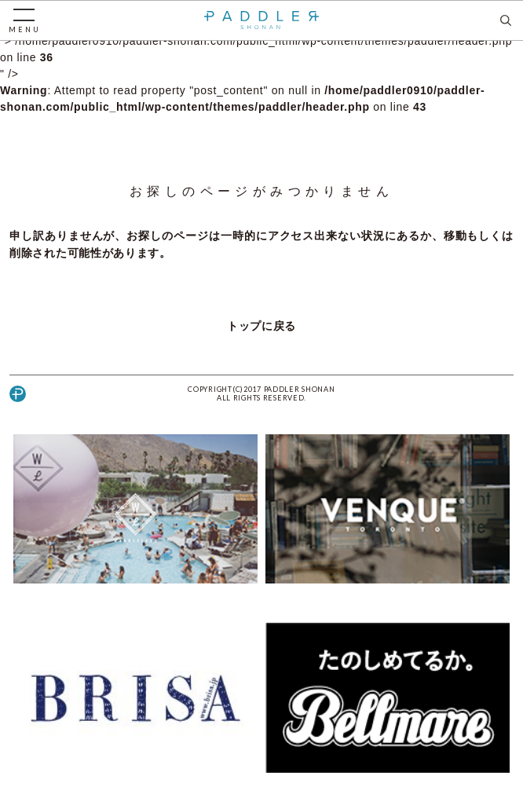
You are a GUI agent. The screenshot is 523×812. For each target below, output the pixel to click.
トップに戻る (261, 326)
